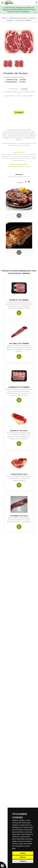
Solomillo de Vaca (19, 516)
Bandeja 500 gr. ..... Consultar (16, 82)
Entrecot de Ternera (19, 300)
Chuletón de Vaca (19, 474)
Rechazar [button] (23, 857)
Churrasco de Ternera (19, 387)
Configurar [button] (23, 861)
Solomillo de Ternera (19, 343)
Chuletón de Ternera (23, 20)
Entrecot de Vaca (19, 431)
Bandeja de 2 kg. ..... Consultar (16, 80)
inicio (4, 18)
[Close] (35, 12)
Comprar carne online (18, 18)
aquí (14, 848)
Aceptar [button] (23, 853)
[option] (19, 41)
